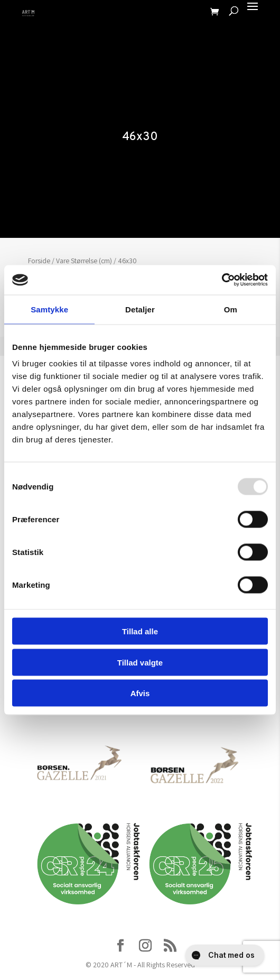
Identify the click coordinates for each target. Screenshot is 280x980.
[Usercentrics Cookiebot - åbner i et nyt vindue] (222, 280)
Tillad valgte (140, 662)
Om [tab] (231, 309)
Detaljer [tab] (140, 309)
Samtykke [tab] (49, 309)
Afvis (140, 693)
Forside (39, 261)
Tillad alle (140, 631)
